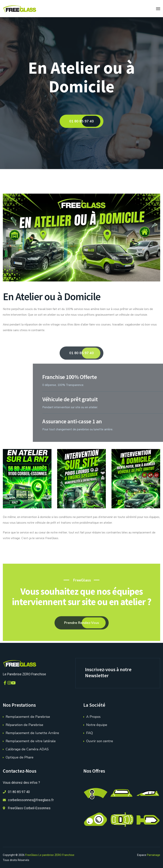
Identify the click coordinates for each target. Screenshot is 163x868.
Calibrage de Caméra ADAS (27, 749)
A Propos (93, 717)
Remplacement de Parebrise (28, 717)
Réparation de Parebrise (24, 725)
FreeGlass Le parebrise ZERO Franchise (50, 855)
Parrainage (154, 855)
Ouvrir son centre (100, 741)
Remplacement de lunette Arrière (32, 733)
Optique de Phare (20, 757)
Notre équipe (97, 725)
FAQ (90, 733)
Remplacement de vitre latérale (31, 741)
